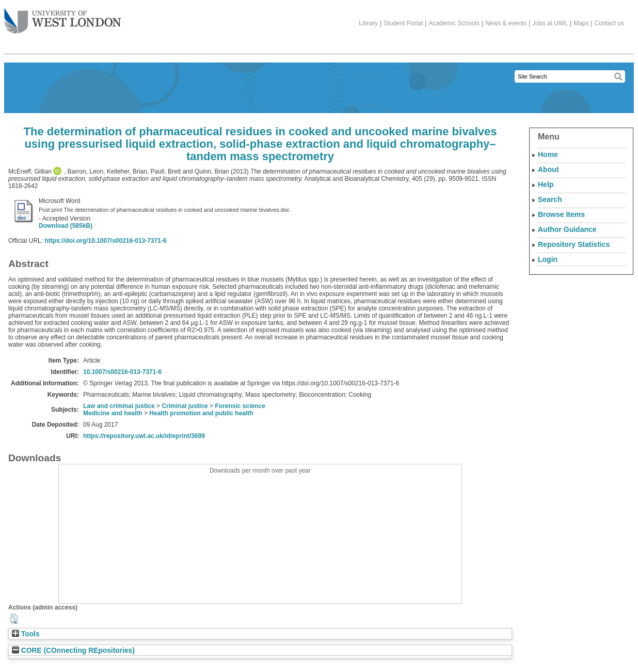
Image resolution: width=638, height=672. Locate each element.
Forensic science (240, 406)
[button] (14, 619)
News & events (506, 23)
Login (548, 259)
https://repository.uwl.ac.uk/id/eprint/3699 (144, 436)
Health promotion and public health (201, 413)
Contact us (609, 23)
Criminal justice (185, 406)
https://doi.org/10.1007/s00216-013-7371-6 (105, 241)
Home (548, 154)
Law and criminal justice (119, 406)
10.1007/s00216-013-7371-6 (122, 372)
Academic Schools (454, 23)
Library (368, 23)
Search (550, 199)
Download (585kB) (66, 226)
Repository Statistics (574, 244)
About (548, 169)
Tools (26, 634)
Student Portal (403, 23)
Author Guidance (567, 229)
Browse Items (561, 214)
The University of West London (63, 17)
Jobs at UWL (550, 23)
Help (546, 184)
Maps (581, 23)
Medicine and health (113, 413)
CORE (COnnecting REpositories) (73, 651)
